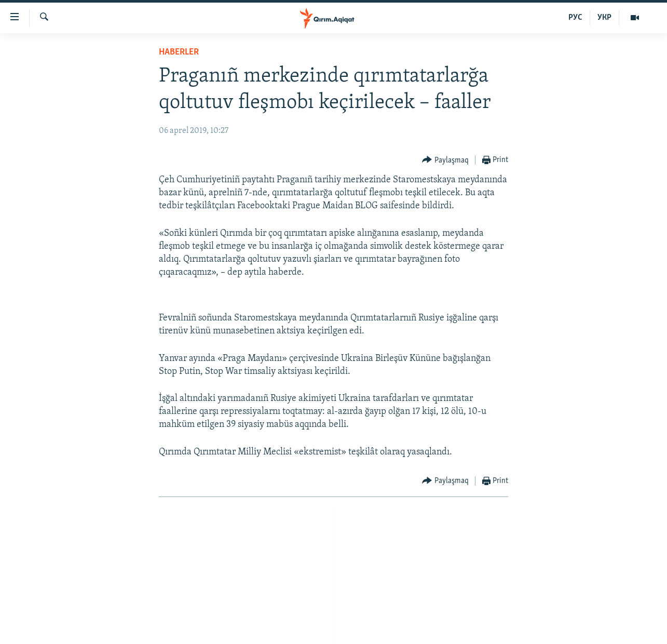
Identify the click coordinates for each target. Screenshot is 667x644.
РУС (575, 18)
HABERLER (179, 52)
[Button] (445, 160)
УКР (604, 18)
